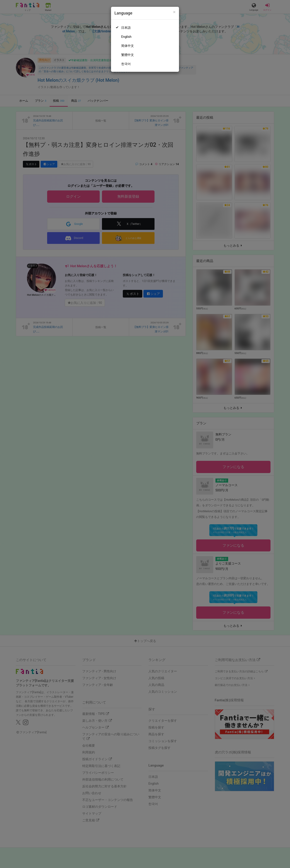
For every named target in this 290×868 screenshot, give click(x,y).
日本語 (126, 28)
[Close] (174, 12)
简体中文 (128, 46)
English (126, 37)
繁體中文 (128, 55)
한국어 (126, 64)
